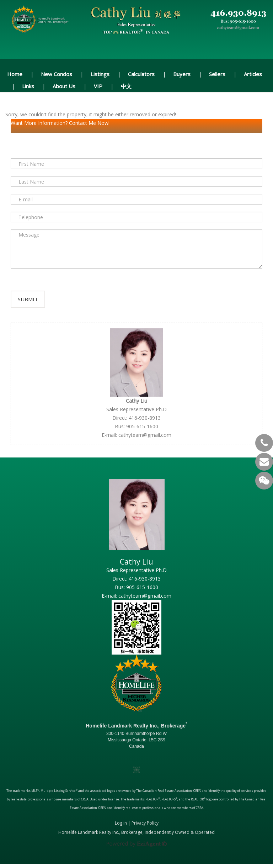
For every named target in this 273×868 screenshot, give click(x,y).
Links (28, 86)
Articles (253, 74)
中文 (126, 86)
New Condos (57, 74)
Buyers (182, 74)
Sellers (217, 74)
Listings (100, 74)
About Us (64, 86)
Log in (121, 827)
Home (15, 74)
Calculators (141, 74)
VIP (98, 86)
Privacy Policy (145, 827)
